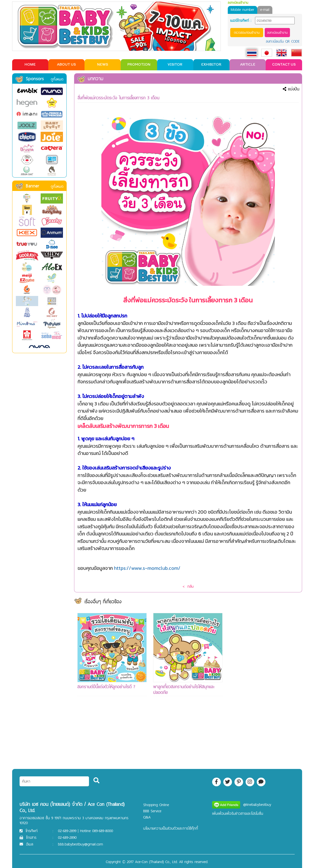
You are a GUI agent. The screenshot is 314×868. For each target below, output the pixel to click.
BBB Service (152, 811)
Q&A (147, 817)
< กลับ (188, 586)
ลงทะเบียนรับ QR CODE (283, 41)
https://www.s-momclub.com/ (147, 568)
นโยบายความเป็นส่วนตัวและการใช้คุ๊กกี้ (171, 828)
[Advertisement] (264, 687)
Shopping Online (156, 805)
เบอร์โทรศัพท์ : (241, 21)
